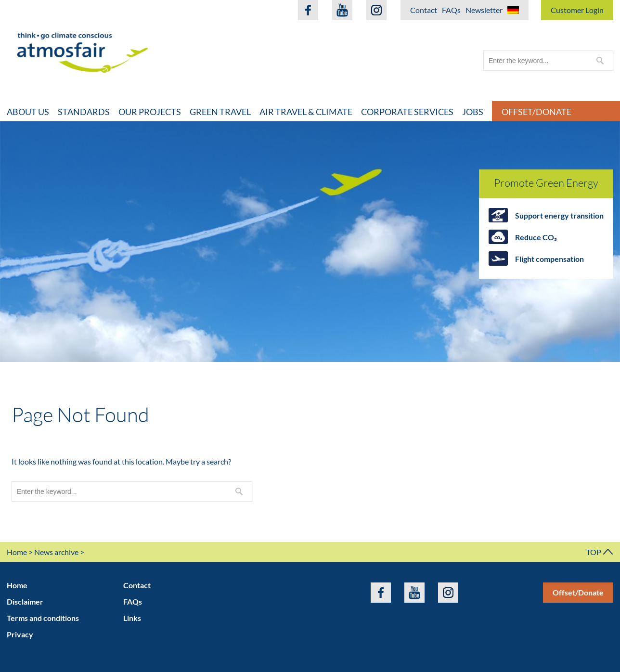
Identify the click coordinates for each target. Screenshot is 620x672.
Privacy (20, 634)
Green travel (220, 112)
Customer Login (577, 10)
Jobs (473, 112)
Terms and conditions (43, 618)
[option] (310, 242)
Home (17, 552)
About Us (28, 112)
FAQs (451, 10)
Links (132, 618)
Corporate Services (407, 112)
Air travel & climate (306, 112)
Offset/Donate (578, 592)
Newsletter (484, 10)
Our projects (150, 112)
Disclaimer (25, 601)
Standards (84, 112)
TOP (600, 552)
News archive (56, 552)
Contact (424, 10)
